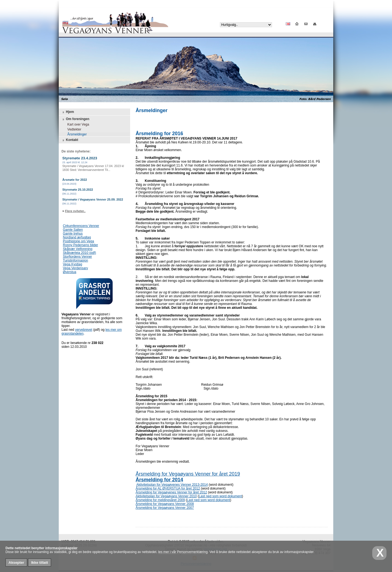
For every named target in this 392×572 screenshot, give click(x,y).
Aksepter (16, 563)
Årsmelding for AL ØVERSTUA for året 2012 (168, 488)
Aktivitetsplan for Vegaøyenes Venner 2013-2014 (172, 485)
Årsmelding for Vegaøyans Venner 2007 (165, 508)
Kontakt (70, 140)
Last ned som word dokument (220, 496)
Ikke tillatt (39, 563)
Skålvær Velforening (78, 249)
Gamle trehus (73, 234)
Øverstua (70, 272)
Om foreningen (75, 119)
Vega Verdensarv (75, 268)
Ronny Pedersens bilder (80, 245)
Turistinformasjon (75, 260)
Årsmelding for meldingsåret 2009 (160, 500)
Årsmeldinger (75, 134)
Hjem (68, 112)
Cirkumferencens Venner (81, 226)
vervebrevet (84, 330)
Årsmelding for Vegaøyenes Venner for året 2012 (171, 492)
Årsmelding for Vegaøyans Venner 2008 (165, 504)
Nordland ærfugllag (77, 237)
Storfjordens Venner (77, 257)
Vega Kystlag (72, 264)
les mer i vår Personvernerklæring (183, 552)
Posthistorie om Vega (78, 241)
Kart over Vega (76, 124)
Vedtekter (72, 129)
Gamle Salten (73, 230)
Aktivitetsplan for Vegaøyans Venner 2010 (166, 496)
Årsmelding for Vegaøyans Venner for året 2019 (188, 474)
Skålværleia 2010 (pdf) (79, 253)
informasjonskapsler (61, 548)
